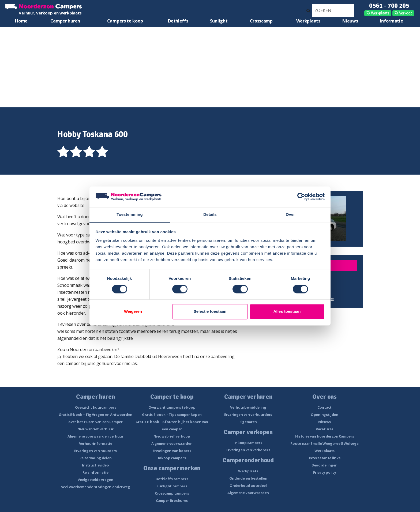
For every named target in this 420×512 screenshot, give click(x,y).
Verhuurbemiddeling (248, 407)
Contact (325, 407)
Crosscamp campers (172, 493)
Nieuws (350, 21)
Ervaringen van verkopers (248, 450)
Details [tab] (210, 214)
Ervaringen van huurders (95, 451)
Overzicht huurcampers (96, 407)
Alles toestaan (287, 311)
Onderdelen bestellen (248, 478)
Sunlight (219, 21)
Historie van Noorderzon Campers (325, 436)
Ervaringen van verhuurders (248, 415)
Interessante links (325, 458)
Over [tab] (290, 214)
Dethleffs (178, 21)
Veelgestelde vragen (95, 480)
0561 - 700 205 (389, 6)
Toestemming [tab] (130, 214)
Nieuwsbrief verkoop (172, 436)
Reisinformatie (95, 472)
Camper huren (65, 21)
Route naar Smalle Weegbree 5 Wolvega (324, 443)
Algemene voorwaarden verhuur (95, 436)
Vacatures (325, 429)
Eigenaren (248, 422)
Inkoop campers (172, 458)
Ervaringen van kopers (172, 451)
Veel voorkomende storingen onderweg (96, 487)
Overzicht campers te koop (172, 407)
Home (21, 21)
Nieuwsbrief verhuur (95, 429)
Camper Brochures (172, 500)
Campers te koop (125, 21)
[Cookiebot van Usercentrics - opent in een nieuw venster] (301, 197)
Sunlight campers (172, 486)
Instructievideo (95, 465)
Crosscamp (261, 21)
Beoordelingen (325, 465)
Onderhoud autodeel (248, 485)
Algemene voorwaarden (172, 443)
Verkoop (406, 13)
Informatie (391, 21)
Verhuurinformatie (96, 443)
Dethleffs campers (172, 479)
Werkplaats (380, 13)
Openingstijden (325, 415)
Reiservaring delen (96, 458)
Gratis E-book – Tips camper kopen (172, 415)
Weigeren (133, 311)
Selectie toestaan (210, 311)
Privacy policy (325, 472)
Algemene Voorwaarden (248, 493)
